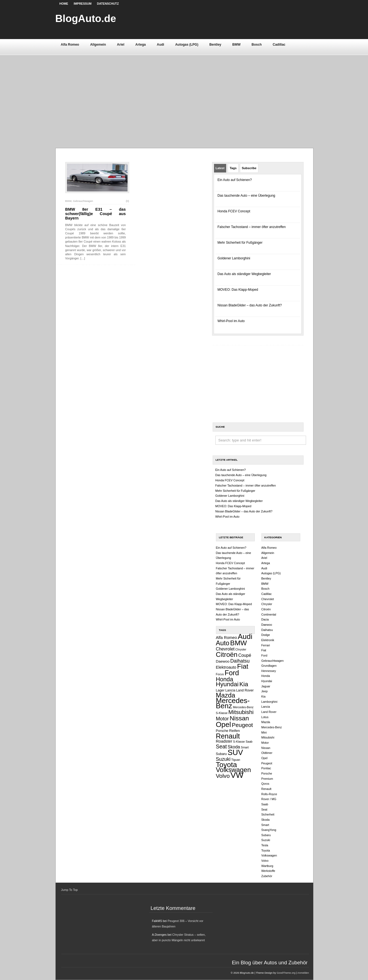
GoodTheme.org (286, 973)
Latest (220, 168)
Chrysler (241, 649)
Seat (221, 746)
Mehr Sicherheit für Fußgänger (240, 243)
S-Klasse (239, 742)
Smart (245, 747)
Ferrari (266, 645)
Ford (232, 673)
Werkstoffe (268, 871)
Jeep (265, 691)
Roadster (224, 741)
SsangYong (269, 830)
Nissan (239, 718)
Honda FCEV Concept (234, 211)
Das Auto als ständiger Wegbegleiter (244, 274)
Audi (160, 45)
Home (64, 4)
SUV (235, 752)
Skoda (234, 747)
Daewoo (223, 661)
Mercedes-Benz (233, 703)
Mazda (226, 695)
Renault (228, 736)
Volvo (223, 776)
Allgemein (98, 45)
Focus (220, 674)
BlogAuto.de (86, 18)
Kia (244, 684)
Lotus (265, 717)
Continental (269, 614)
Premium (267, 779)
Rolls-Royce (269, 794)
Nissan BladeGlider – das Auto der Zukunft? (250, 305)
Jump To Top (70, 890)
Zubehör (267, 876)
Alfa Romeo (70, 45)
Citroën (227, 654)
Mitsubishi (241, 712)
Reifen (235, 731)
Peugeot (242, 725)
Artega (140, 45)
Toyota (227, 765)
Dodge (266, 635)
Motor (222, 719)
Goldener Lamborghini (234, 258)
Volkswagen (233, 770)
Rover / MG (269, 799)
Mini (264, 732)
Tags (233, 168)
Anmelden (303, 973)
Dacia (265, 619)
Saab (249, 742)
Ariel (121, 45)
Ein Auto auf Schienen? (235, 180)
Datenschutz (108, 4)
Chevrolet (225, 649)
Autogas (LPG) (187, 45)
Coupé (245, 655)
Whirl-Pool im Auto (231, 321)
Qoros (265, 784)
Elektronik (268, 640)
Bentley (215, 45)
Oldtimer (267, 753)
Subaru (221, 754)
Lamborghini (270, 702)
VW (237, 775)
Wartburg (267, 866)
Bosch (257, 45)
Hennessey (269, 671)
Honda (225, 679)
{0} (128, 201)
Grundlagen (269, 666)
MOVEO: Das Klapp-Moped (238, 290)
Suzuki (223, 759)
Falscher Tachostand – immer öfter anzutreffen (252, 227)
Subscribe (249, 168)
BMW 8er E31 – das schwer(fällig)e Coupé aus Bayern (96, 214)
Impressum (82, 4)
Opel (224, 724)
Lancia (230, 690)
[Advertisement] (184, 96)
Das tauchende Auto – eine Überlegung (247, 196)
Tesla (265, 845)
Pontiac (266, 768)
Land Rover (245, 690)
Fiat (243, 666)
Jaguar (266, 686)
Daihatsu (240, 661)
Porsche (222, 731)
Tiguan (236, 760)
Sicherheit (268, 814)
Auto (223, 643)
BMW (236, 45)
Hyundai (227, 684)
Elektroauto (226, 667)
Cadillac (279, 45)
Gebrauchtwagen (83, 201)
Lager (220, 690)
